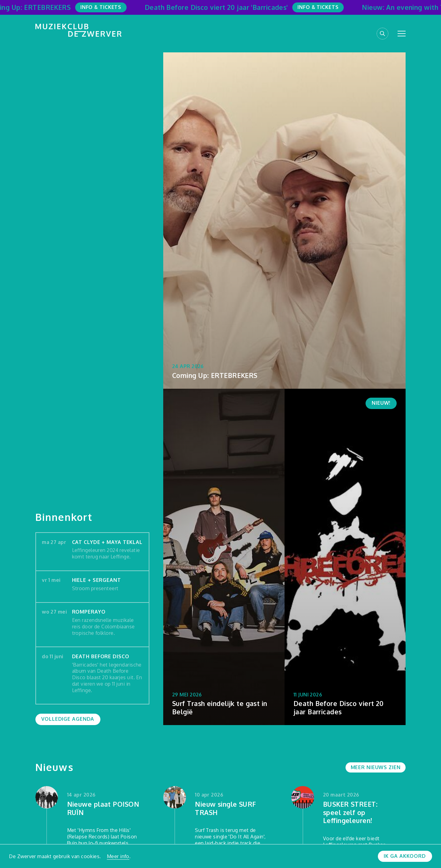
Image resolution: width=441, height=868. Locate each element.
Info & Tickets (104, 7)
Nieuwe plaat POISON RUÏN (103, 808)
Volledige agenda (68, 719)
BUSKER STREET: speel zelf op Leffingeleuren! (350, 812)
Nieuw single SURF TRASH (226, 808)
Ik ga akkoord (405, 856)
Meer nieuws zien (376, 767)
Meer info (118, 856)
